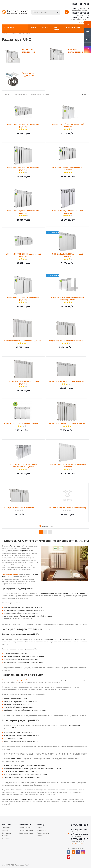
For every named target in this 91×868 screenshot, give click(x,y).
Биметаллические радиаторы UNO (14, 680)
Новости (5, 830)
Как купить (57, 28)
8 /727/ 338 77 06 (81, 8)
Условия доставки (26, 830)
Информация (25, 825)
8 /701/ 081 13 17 (81, 17)
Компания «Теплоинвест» (11, 574)
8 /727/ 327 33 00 (81, 13)
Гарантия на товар (26, 833)
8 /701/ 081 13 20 (81, 4)
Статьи (40, 828)
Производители (73, 27)
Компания (6, 825)
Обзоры (40, 836)
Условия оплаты (25, 828)
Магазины (5, 838)
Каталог (10, 27)
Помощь (41, 825)
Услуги (45, 27)
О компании (6, 828)
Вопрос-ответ (42, 830)
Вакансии (5, 836)
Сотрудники (6, 833)
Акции (33, 27)
